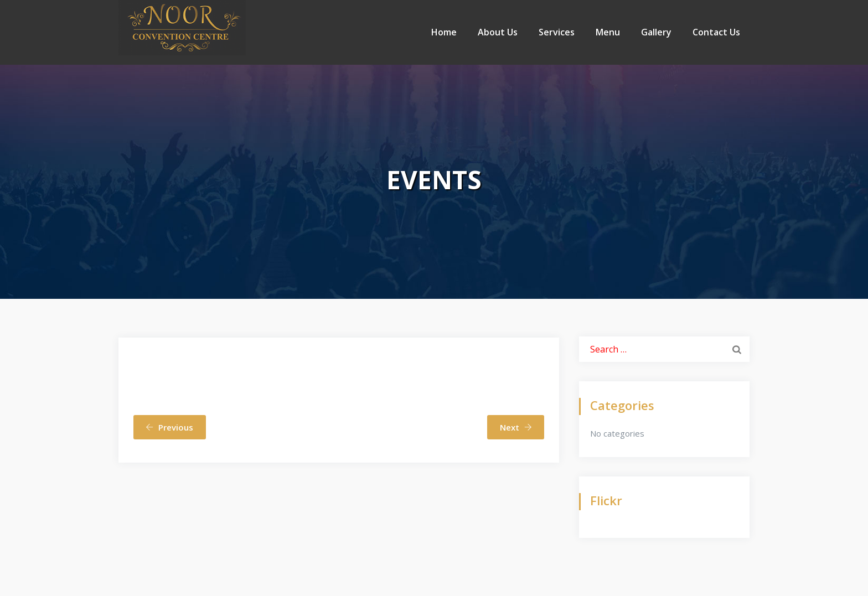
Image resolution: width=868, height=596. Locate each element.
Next (516, 427)
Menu (608, 32)
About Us (498, 32)
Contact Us (716, 32)
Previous (169, 427)
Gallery (656, 32)
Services (557, 32)
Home (444, 32)
